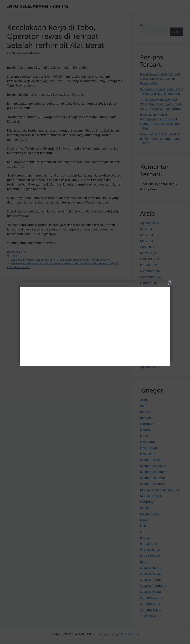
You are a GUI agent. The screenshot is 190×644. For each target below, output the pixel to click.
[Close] (95, 322)
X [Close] (170, 282)
